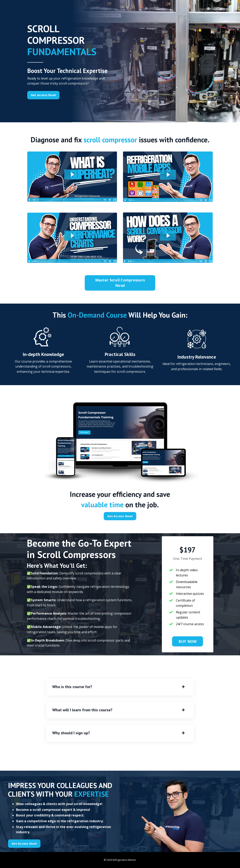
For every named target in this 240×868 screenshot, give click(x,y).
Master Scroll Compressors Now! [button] (120, 283)
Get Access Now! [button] (43, 95)
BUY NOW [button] (188, 641)
